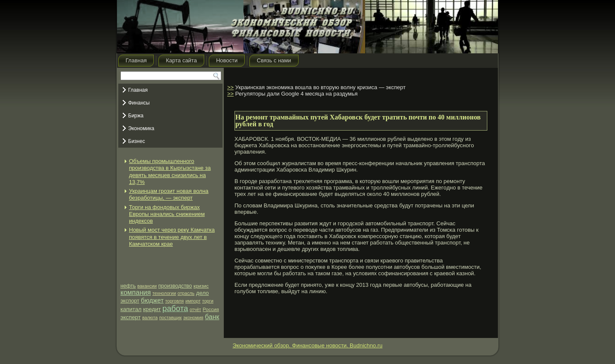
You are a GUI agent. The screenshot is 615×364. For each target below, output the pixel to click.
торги (208, 301)
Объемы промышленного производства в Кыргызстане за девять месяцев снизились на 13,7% (170, 172)
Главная (136, 60)
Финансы (139, 103)
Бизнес (136, 141)
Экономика (141, 128)
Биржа (136, 116)
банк (212, 317)
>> (230, 87)
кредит (152, 309)
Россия (211, 309)
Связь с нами (274, 60)
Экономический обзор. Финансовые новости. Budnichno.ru (308, 345)
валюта (150, 317)
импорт (193, 301)
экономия (193, 317)
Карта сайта (181, 60)
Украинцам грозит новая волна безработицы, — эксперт (169, 194)
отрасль (186, 293)
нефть (128, 286)
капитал (131, 309)
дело (202, 293)
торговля (175, 301)
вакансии (147, 286)
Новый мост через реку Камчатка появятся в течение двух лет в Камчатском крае (172, 237)
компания (136, 293)
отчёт (195, 309)
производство (175, 286)
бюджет (152, 300)
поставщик (171, 317)
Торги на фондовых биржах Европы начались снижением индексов (167, 214)
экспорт (130, 301)
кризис (201, 286)
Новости (227, 60)
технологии (164, 293)
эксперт (130, 317)
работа (175, 308)
